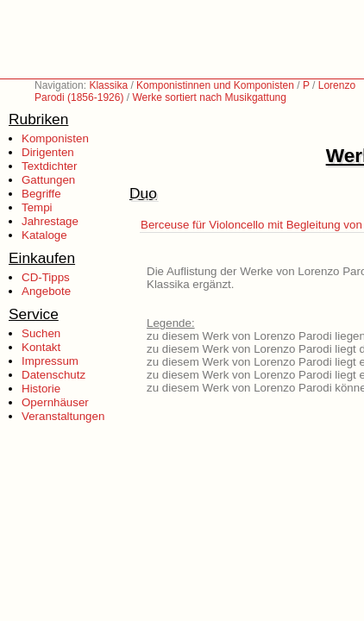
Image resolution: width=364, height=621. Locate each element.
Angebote (46, 291)
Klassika (108, 85)
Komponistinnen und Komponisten (215, 85)
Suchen (41, 333)
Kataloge (44, 235)
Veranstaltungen (63, 416)
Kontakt (41, 347)
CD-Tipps (46, 277)
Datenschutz (53, 375)
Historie (41, 389)
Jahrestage (50, 221)
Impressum (50, 361)
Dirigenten (48, 152)
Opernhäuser (55, 402)
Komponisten (55, 138)
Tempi (37, 207)
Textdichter (49, 166)
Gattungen (48, 180)
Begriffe (41, 194)
